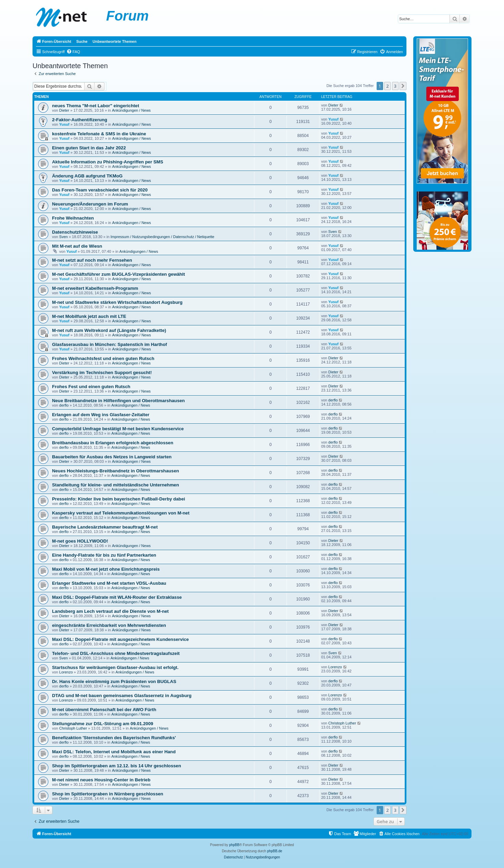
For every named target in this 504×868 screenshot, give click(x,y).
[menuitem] (73, 52)
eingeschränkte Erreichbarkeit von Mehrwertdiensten (109, 625)
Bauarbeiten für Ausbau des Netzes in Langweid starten (112, 457)
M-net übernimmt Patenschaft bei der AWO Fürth (104, 710)
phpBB (234, 845)
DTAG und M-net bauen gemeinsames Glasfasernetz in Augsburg (122, 696)
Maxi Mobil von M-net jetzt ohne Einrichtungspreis (106, 569)
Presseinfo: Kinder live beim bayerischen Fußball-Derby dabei (118, 499)
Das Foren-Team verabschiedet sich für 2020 (100, 190)
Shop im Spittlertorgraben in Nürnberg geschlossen (108, 794)
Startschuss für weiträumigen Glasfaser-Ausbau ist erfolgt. (115, 667)
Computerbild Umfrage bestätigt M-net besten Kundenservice (118, 429)
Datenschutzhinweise (75, 232)
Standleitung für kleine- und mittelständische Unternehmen (116, 485)
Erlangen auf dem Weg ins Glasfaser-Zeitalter (101, 415)
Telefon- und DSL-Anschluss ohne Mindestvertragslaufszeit (116, 653)
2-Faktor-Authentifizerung (80, 120)
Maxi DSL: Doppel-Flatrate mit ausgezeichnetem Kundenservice (120, 639)
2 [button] (387, 86)
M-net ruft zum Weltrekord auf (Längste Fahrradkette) (109, 330)
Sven (64, 237)
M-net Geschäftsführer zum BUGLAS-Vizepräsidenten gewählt (118, 274)
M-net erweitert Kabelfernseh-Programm (95, 288)
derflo (64, 405)
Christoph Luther (73, 728)
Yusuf (64, 124)
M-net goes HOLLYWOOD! (80, 541)
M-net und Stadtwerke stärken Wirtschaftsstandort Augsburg (117, 302)
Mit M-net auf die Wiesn (77, 246)
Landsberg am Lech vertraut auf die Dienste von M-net (110, 611)
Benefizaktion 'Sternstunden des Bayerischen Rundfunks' (114, 738)
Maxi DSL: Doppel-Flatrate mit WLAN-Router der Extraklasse (117, 597)
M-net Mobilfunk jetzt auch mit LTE (89, 316)
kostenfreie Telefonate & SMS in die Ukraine (99, 134)
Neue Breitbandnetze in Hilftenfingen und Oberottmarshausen (118, 401)
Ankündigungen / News (131, 110)
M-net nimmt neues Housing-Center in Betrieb (101, 780)
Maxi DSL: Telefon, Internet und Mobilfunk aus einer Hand (114, 752)
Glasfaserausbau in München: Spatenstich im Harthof (110, 344)
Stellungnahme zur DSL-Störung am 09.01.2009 (103, 724)
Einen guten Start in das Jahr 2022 (89, 148)
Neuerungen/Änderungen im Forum (90, 204)
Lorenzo (66, 672)
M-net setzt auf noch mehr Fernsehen (92, 260)
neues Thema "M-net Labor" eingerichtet (96, 106)
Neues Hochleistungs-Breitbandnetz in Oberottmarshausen (116, 471)
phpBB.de (275, 851)
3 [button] (395, 86)
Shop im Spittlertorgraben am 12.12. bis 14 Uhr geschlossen (117, 766)
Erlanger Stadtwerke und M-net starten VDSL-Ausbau (109, 583)
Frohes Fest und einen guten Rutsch (91, 387)
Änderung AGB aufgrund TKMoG (87, 176)
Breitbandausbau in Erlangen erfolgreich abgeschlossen (113, 443)
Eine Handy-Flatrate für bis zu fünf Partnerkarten (104, 555)
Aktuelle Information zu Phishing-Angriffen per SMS (108, 162)
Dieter (64, 110)
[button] (403, 86)
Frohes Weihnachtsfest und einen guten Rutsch (103, 358)
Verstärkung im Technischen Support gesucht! (102, 373)
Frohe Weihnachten (73, 218)
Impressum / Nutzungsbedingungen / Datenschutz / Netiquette (162, 237)
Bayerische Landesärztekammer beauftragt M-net (105, 527)
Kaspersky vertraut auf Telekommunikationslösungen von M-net (121, 513)
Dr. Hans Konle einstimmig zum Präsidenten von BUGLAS (114, 681)
